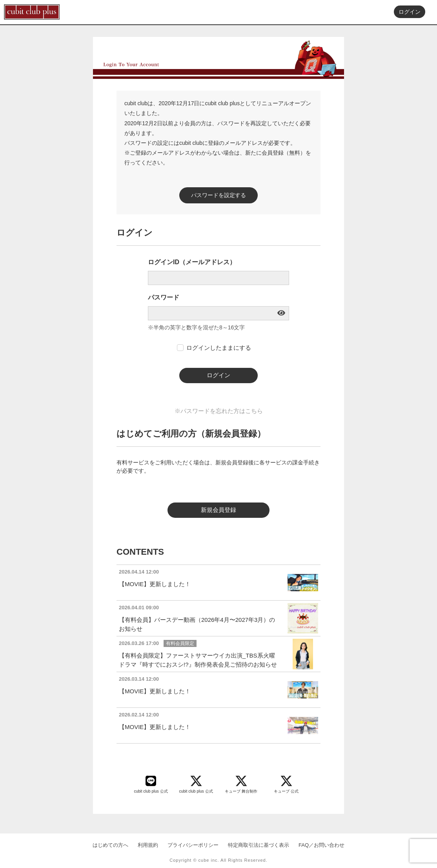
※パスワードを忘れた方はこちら (219, 411)
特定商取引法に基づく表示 (259, 845)
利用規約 (148, 845)
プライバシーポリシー (193, 845)
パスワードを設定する (218, 195)
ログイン (410, 12)
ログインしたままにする (219, 348)
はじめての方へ (110, 845)
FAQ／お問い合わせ (321, 845)
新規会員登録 (218, 510)
